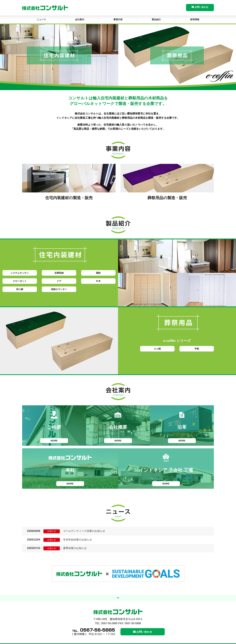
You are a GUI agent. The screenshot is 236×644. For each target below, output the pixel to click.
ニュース (41, 19)
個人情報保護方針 (187, 641)
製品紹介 (156, 19)
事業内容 (118, 19)
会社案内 (80, 19)
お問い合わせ (200, 7)
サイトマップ (206, 641)
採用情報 (195, 19)
